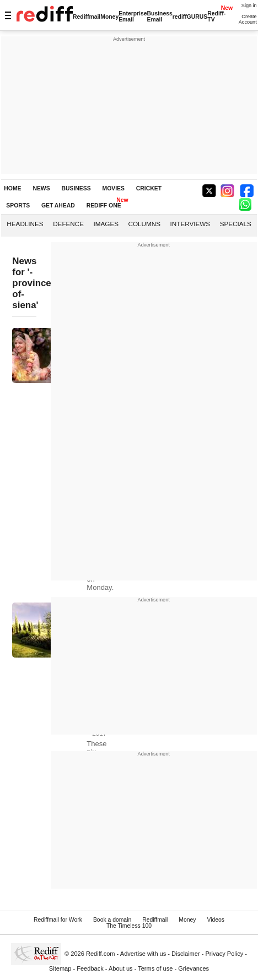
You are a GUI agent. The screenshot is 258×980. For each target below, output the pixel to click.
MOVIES (114, 188)
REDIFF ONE (104, 206)
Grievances (193, 968)
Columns (144, 224)
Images (106, 224)
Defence (68, 224)
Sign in (249, 6)
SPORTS (18, 206)
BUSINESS (76, 188)
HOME (12, 188)
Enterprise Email (133, 17)
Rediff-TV (216, 17)
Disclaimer (186, 954)
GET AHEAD (58, 206)
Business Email (160, 17)
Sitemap (60, 968)
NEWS (41, 188)
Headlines (25, 224)
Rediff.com (101, 954)
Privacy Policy (224, 954)
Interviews (190, 224)
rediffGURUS (190, 17)
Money (109, 17)
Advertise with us (143, 954)
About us (121, 968)
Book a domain (112, 920)
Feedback (90, 968)
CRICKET (149, 188)
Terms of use (155, 968)
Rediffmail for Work (58, 920)
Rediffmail (87, 17)
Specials (236, 224)
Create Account (248, 19)
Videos (216, 920)
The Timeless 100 (129, 926)
